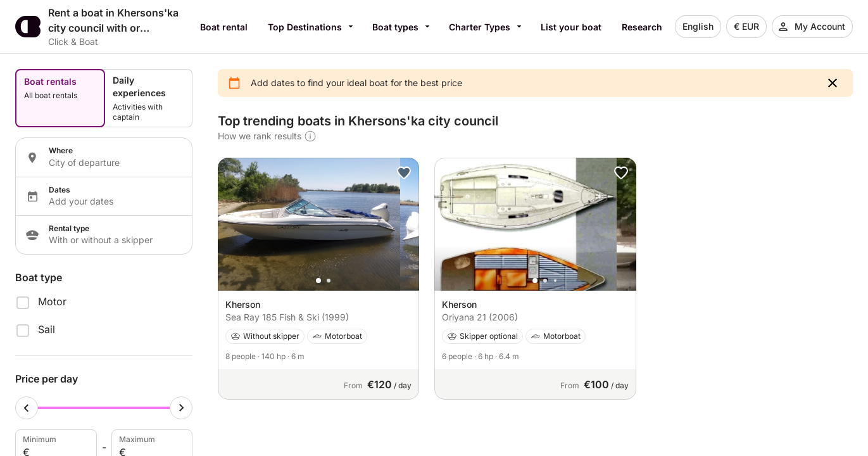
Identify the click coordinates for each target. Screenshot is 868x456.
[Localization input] (113, 163)
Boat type (39, 277)
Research (642, 27)
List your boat (571, 27)
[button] (833, 83)
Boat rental (224, 27)
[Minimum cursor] (27, 408)
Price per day (47, 379)
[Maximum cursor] (181, 408)
